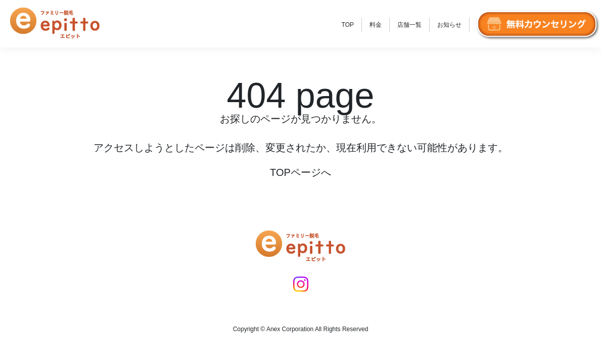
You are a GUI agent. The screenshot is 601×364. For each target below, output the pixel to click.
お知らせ (449, 25)
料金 (376, 25)
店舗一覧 (409, 25)
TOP (348, 25)
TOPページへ (300, 172)
